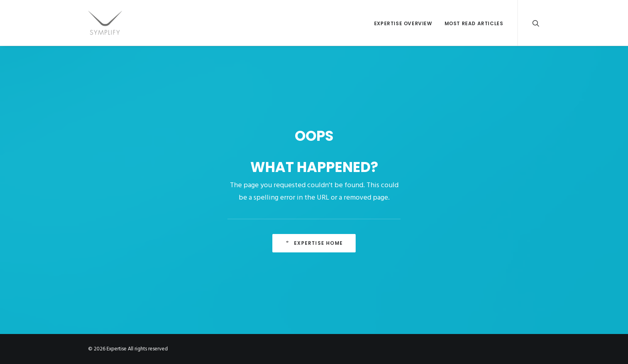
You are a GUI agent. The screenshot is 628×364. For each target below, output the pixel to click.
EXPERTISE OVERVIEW (403, 23)
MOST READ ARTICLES (474, 23)
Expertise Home (314, 243)
